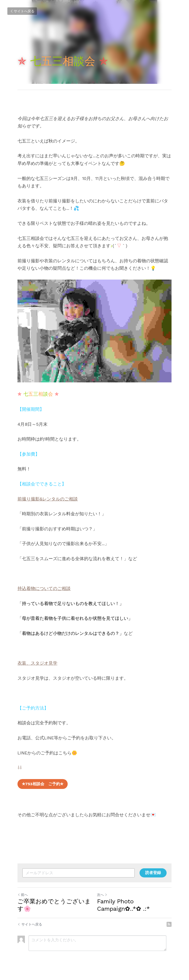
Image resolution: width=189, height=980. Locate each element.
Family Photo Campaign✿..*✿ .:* (123, 905)
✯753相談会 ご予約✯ (43, 784)
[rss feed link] (169, 924)
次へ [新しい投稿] (102, 895)
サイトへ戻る (22, 11)
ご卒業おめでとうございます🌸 (54, 905)
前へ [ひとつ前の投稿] (23, 895)
